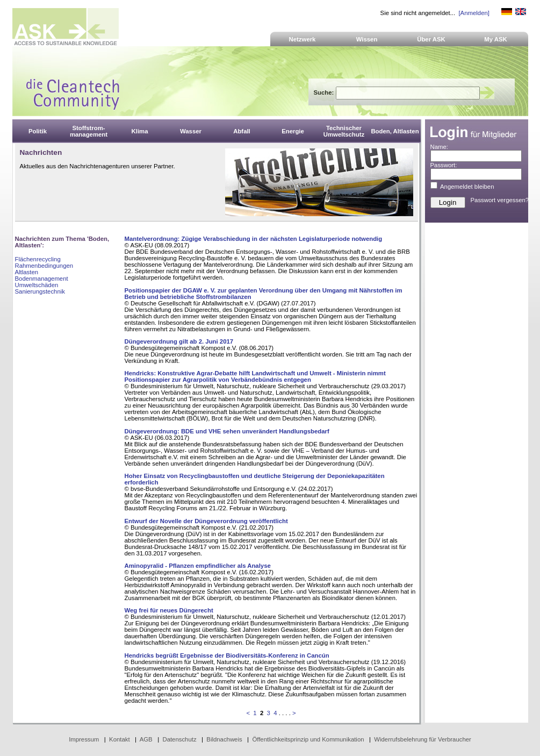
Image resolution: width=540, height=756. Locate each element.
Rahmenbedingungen (44, 266)
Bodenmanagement (42, 279)
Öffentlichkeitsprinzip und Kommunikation (308, 739)
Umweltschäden (37, 285)
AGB (146, 739)
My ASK (496, 39)
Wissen (367, 39)
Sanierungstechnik (40, 291)
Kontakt (120, 739)
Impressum (84, 739)
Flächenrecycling (38, 259)
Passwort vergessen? (500, 200)
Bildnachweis (224, 739)
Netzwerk (303, 39)
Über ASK (431, 39)
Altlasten (27, 272)
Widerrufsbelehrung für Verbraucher (423, 739)
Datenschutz (179, 739)
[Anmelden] (474, 13)
